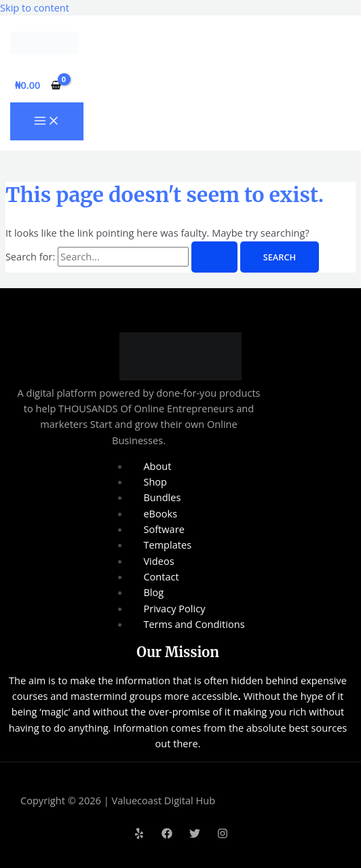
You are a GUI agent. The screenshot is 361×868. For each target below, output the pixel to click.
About (157, 466)
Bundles (162, 497)
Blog (153, 592)
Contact (161, 576)
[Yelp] (139, 835)
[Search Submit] (214, 257)
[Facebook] (167, 835)
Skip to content (35, 7)
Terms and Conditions (194, 624)
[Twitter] (195, 835)
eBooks (160, 513)
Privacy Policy (174, 608)
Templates (167, 545)
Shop (155, 481)
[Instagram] (223, 835)
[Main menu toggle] (47, 121)
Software (164, 529)
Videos (158, 561)
